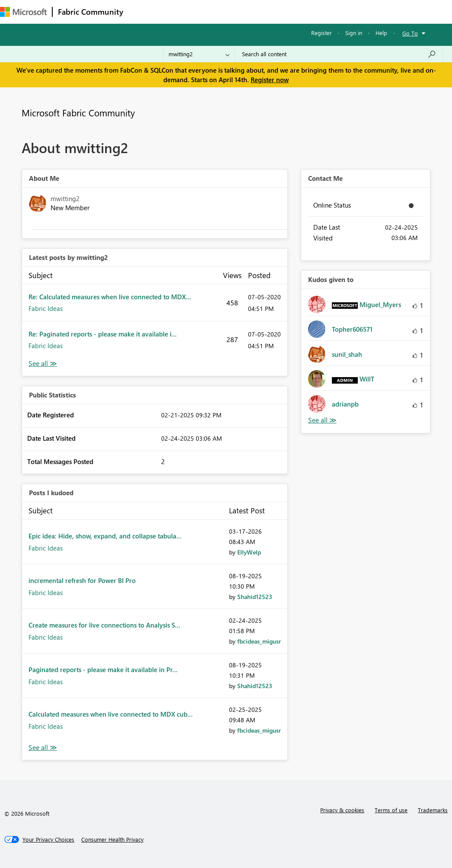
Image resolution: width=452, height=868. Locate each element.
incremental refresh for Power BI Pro (82, 580)
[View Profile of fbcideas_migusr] (259, 641)
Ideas (216, 11)
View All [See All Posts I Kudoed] (43, 748)
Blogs (293, 11)
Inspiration (181, 11)
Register (321, 33)
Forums (143, 11)
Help (381, 33)
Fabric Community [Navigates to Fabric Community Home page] (91, 12)
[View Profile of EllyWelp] (249, 552)
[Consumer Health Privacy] (112, 839)
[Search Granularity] (199, 54)
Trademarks (433, 810)
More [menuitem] (323, 11)
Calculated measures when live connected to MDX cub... (111, 714)
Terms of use (391, 810)
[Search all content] (339, 54)
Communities (255, 11)
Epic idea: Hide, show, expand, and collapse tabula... (105, 536)
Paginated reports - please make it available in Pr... (103, 669)
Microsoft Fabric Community (78, 112)
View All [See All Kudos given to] (322, 420)
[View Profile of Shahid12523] (255, 597)
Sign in (354, 33)
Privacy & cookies (342, 810)
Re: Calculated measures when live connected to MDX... (110, 297)
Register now (270, 80)
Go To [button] (410, 33)
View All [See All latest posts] (43, 364)
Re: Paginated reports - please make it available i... (103, 334)
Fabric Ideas (46, 308)
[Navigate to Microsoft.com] (23, 12)
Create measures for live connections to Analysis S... (104, 625)
